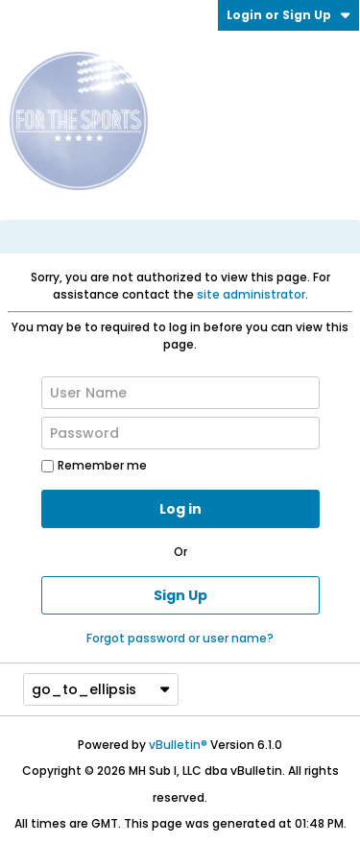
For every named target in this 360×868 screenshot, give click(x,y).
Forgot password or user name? (180, 638)
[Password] (180, 433)
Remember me (94, 465)
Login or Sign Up (288, 15)
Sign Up (180, 595)
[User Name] (180, 393)
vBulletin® (178, 745)
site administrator (251, 294)
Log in (180, 509)
